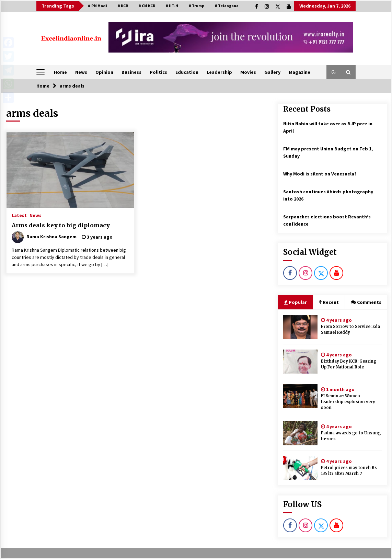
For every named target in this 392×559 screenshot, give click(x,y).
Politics (158, 72)
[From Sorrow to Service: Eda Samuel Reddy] (300, 327)
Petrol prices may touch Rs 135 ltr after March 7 (349, 471)
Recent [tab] (329, 302)
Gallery (272, 72)
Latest (19, 215)
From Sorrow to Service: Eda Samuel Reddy (350, 329)
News (81, 72)
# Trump (196, 6)
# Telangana (227, 6)
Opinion (104, 72)
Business (131, 72)
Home (60, 72)
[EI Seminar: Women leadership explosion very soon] (300, 396)
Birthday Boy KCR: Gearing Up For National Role (349, 364)
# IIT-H (172, 6)
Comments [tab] (366, 302)
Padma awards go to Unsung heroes (351, 436)
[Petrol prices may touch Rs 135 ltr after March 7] (300, 468)
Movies (248, 72)
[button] (334, 72)
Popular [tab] (295, 302)
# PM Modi (97, 6)
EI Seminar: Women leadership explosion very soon (348, 402)
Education (187, 72)
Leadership (219, 72)
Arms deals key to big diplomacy (61, 225)
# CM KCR (147, 6)
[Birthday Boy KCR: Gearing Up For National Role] (300, 362)
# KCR (123, 6)
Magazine (299, 72)
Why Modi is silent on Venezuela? (320, 174)
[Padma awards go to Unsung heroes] (300, 433)
